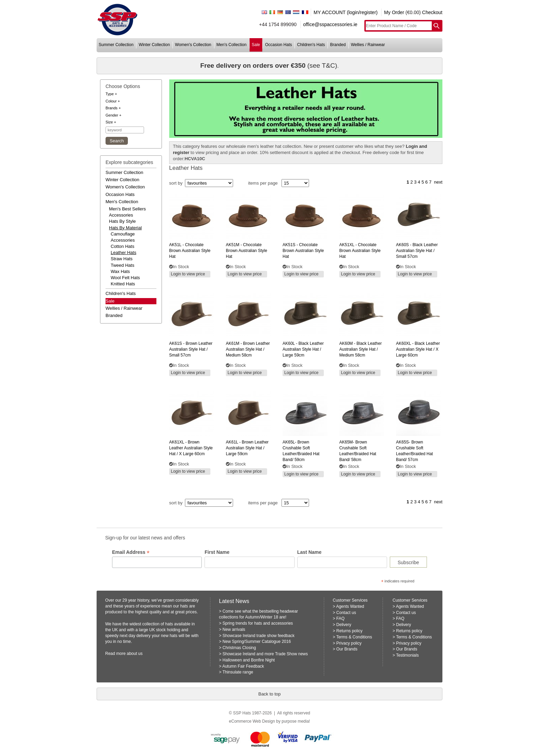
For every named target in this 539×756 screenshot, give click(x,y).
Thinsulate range (238, 672)
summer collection (116, 45)
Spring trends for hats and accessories (258, 623)
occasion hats (278, 45)
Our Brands (347, 649)
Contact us (346, 613)
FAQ (340, 618)
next (438, 182)
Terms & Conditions (354, 637)
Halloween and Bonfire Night (249, 660)
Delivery (344, 625)
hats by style (122, 221)
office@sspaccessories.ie (330, 24)
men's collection (232, 45)
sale (256, 45)
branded (338, 45)
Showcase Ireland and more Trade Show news (265, 654)
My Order (394, 12)
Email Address (131, 552)
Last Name (310, 552)
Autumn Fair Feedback (243, 666)
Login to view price (188, 274)
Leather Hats (123, 253)
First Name (217, 552)
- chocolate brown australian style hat (190, 251)
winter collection (154, 45)
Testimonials (407, 655)
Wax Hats (120, 271)
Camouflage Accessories (123, 237)
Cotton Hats (123, 246)
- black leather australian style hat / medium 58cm (360, 349)
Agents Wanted (350, 606)
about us (135, 654)
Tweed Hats (123, 265)
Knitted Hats (123, 284)
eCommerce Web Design (252, 721)
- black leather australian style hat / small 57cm (417, 251)
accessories (121, 215)
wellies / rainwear (368, 45)
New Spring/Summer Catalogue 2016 (257, 642)
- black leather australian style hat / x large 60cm (418, 349)
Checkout (432, 12)
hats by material (125, 228)
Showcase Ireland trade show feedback (258, 636)
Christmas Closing (239, 648)
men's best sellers (127, 209)
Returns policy (349, 631)
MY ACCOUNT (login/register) (345, 12)
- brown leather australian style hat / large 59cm (247, 448)
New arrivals (234, 629)
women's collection (193, 45)
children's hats (311, 45)
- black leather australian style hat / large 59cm (303, 349)
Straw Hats (122, 259)
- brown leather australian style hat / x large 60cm (191, 448)
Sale (110, 301)
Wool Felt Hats (125, 278)
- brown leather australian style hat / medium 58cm (248, 349)
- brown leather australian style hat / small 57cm (191, 349)
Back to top (269, 694)
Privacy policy (349, 643)
